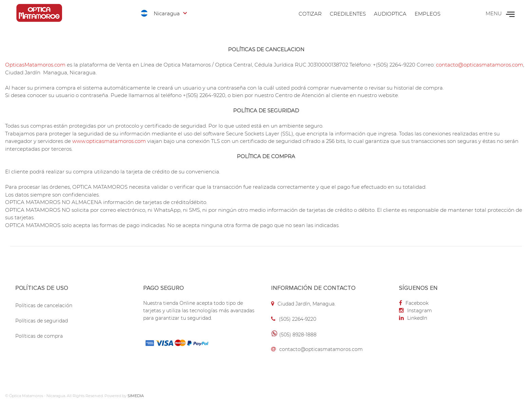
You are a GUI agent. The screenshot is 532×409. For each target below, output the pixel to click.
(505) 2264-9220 (298, 319)
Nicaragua (167, 13)
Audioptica (390, 14)
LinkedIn (413, 318)
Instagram (415, 311)
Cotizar (310, 14)
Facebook (414, 303)
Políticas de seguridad (42, 321)
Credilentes (348, 14)
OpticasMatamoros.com (35, 65)
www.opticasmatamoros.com (109, 141)
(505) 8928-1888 (298, 335)
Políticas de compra (39, 336)
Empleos (427, 14)
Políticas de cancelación (44, 305)
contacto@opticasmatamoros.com (480, 65)
